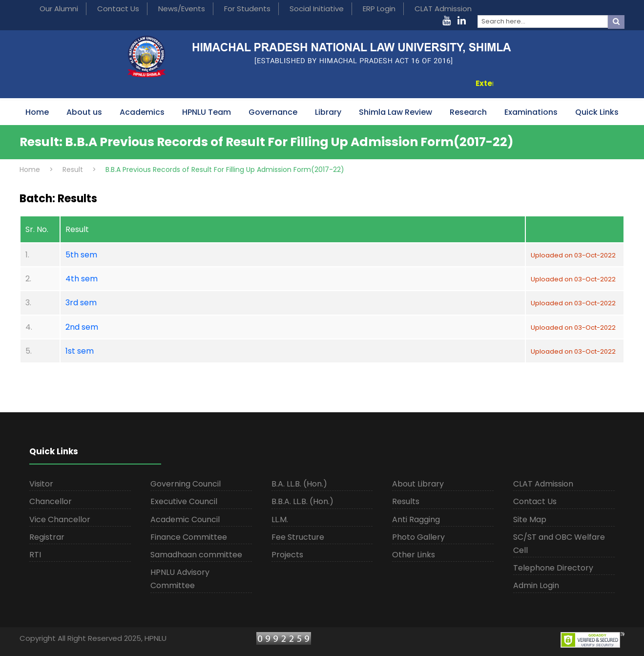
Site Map (530, 519)
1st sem (80, 351)
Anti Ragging (416, 519)
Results (406, 501)
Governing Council (186, 484)
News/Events (182, 9)
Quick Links (597, 112)
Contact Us (118, 9)
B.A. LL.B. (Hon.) (299, 484)
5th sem (81, 255)
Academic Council (185, 519)
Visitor (41, 484)
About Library (418, 484)
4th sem (82, 279)
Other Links (414, 555)
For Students (247, 9)
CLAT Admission (443, 9)
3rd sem (81, 303)
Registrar (47, 537)
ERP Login (379, 9)
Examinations (531, 112)
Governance (273, 112)
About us (84, 112)
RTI (35, 555)
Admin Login (536, 585)
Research (468, 112)
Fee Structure (298, 537)
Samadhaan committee (196, 555)
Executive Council (184, 501)
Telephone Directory (553, 568)
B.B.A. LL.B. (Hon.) (302, 501)
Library (328, 112)
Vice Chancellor (60, 519)
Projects (287, 555)
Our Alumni (59, 9)
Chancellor (51, 501)
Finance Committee (189, 537)
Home (37, 112)
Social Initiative (317, 9)
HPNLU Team (207, 112)
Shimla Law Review (395, 112)
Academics (142, 112)
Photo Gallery (418, 537)
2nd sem (82, 327)
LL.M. (280, 519)
